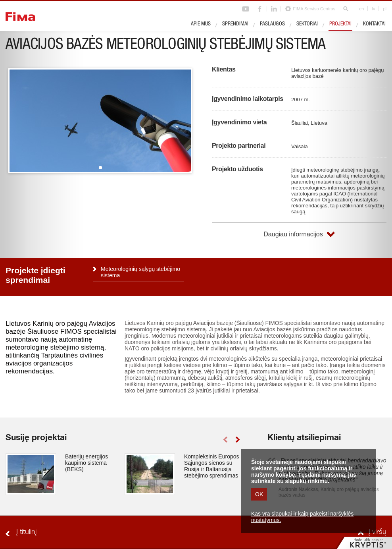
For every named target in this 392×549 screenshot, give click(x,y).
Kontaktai (374, 24)
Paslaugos (272, 24)
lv (373, 9)
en (361, 9)
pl (385, 9)
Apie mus (201, 24)
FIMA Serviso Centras (314, 9)
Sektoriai (307, 24)
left (225, 440)
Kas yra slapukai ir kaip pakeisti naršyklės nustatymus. (302, 517)
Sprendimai (235, 24)
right (237, 440)
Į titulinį (26, 532)
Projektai (340, 24)
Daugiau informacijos (293, 234)
